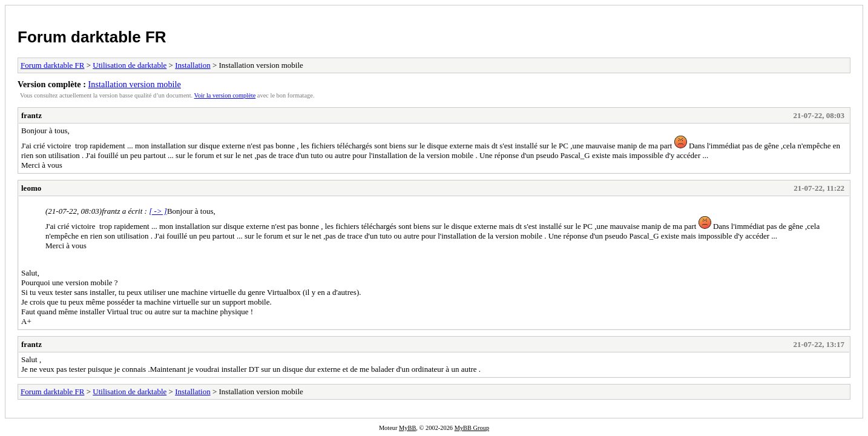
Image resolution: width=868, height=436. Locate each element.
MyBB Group (472, 428)
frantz (31, 115)
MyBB (407, 428)
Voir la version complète (225, 95)
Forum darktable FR (92, 37)
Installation (193, 65)
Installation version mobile (135, 84)
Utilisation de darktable (130, 65)
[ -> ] (158, 211)
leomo (31, 188)
